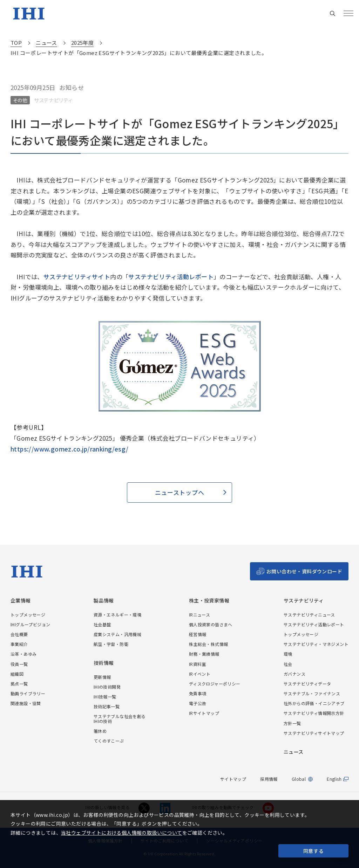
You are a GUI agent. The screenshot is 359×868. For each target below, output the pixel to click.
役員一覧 (19, 664)
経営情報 (198, 634)
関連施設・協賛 (26, 703)
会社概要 (19, 634)
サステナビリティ (304, 601)
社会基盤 (102, 624)
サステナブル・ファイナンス (312, 693)
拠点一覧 (19, 684)
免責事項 (198, 693)
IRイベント (200, 674)
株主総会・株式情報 (209, 644)
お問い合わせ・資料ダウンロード (304, 571)
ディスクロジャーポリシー (215, 684)
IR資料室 (198, 664)
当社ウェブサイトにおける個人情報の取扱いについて (122, 833)
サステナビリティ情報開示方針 (314, 713)
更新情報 (102, 677)
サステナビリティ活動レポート (171, 277)
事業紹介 (19, 644)
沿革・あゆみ (23, 654)
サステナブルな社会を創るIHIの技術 (120, 718)
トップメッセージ (28, 615)
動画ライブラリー (28, 693)
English (334, 779)
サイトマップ (233, 779)
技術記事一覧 (107, 706)
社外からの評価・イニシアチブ (314, 703)
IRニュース (199, 615)
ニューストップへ (179, 492)
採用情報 (269, 779)
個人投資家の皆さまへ (211, 624)
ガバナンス (294, 674)
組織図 (17, 674)
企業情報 (21, 601)
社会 (288, 664)
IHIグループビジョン (30, 624)
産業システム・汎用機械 (117, 634)
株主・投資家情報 (209, 601)
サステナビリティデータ (307, 684)
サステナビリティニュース (309, 615)
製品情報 (104, 601)
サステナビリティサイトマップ (314, 733)
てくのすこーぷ (109, 741)
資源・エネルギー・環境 (117, 615)
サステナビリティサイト (77, 277)
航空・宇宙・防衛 (111, 644)
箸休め (100, 731)
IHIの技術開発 (107, 687)
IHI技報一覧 (105, 697)
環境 (288, 654)
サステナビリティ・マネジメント (316, 644)
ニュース (294, 752)
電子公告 (198, 703)
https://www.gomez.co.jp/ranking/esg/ (69, 449)
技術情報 (104, 663)
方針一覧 (292, 723)
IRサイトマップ (204, 713)
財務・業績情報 (204, 654)
